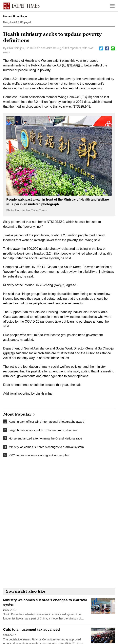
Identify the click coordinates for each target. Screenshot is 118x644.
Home (7, 16)
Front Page (20, 16)
